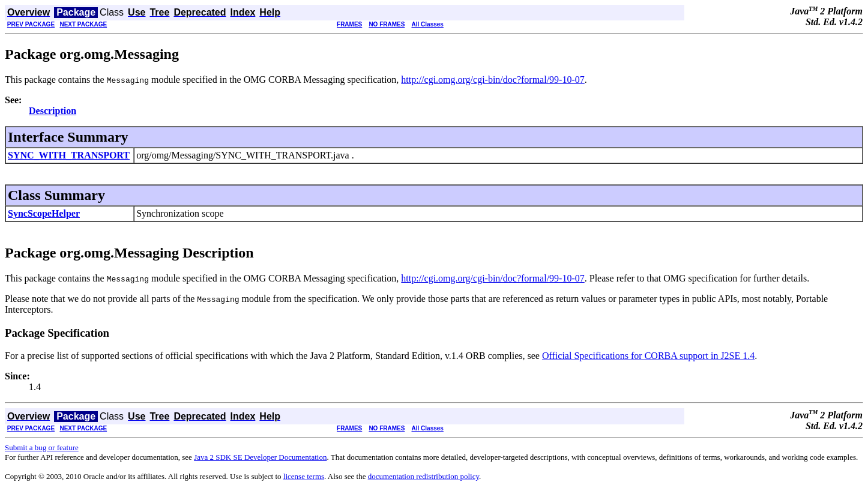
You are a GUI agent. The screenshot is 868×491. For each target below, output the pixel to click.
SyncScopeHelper (44, 213)
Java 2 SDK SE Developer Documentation (260, 457)
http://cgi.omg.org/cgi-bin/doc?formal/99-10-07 (493, 80)
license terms (304, 476)
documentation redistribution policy (423, 476)
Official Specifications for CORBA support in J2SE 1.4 (648, 356)
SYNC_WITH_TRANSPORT (69, 155)
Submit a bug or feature (42, 447)
